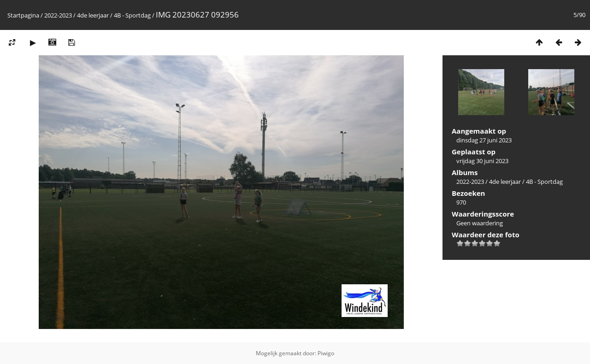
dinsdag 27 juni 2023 (484, 140)
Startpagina (23, 15)
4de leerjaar (93, 15)
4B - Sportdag (132, 15)
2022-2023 (58, 15)
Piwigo (326, 353)
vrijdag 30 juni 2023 (482, 161)
